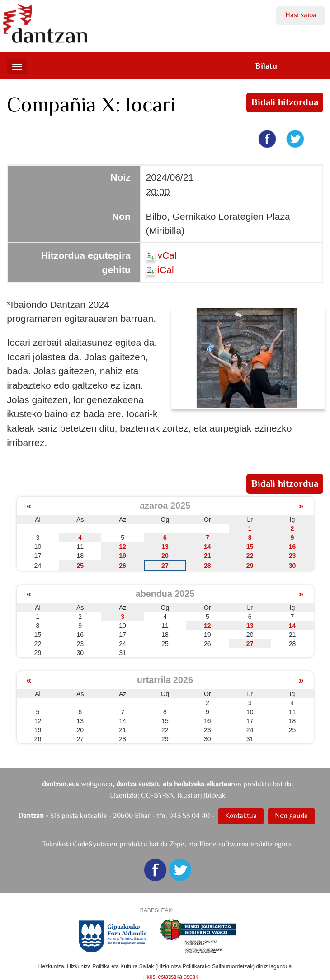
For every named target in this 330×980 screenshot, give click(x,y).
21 (207, 556)
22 (250, 556)
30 (292, 566)
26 (123, 566)
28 (207, 566)
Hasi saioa (301, 15)
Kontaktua (241, 815)
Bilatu (266, 66)
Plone (208, 844)
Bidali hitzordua (285, 102)
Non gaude (291, 815)
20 (165, 556)
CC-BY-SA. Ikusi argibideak (183, 795)
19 (123, 556)
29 (250, 566)
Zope (177, 844)
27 (165, 566)
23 (292, 556)
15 (250, 547)
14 (207, 547)
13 (165, 547)
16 (292, 547)
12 (123, 547)
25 (80, 566)
